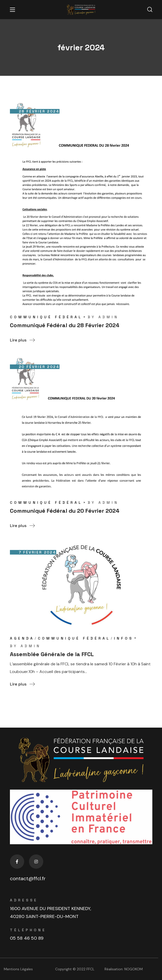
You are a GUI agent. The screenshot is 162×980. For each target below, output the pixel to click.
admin (109, 317)
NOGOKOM (134, 969)
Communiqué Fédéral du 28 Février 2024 (65, 325)
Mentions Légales (18, 969)
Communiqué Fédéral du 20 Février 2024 (65, 511)
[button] (150, 10)
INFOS (124, 638)
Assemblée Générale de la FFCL (52, 654)
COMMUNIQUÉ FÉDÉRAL (46, 317)
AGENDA (22, 638)
